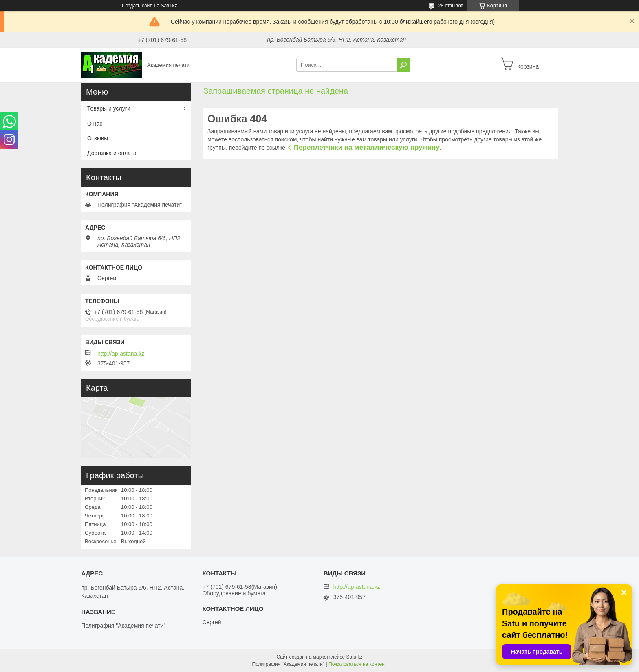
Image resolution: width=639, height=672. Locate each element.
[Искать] (403, 65)
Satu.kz (354, 657)
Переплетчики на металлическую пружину (367, 147)
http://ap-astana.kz (121, 354)
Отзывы (98, 138)
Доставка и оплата (112, 153)
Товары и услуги (109, 108)
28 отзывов (451, 6)
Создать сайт (137, 6)
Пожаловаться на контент (358, 664)
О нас (95, 124)
